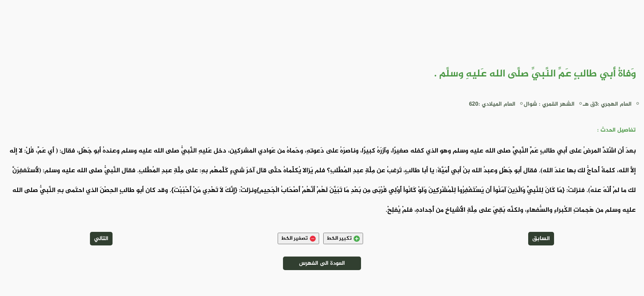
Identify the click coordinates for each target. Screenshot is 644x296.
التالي (101, 239)
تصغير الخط (298, 238)
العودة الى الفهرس (322, 263)
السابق (541, 239)
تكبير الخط (343, 238)
